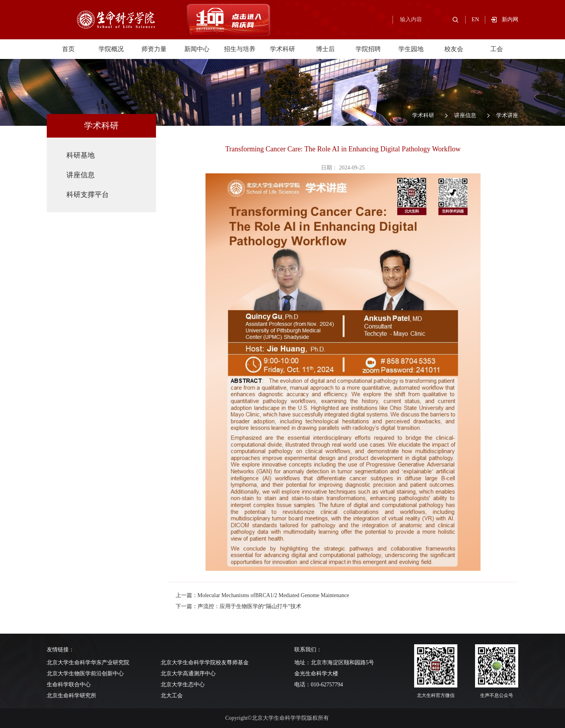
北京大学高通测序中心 (188, 674)
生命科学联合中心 (69, 685)
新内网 (510, 19)
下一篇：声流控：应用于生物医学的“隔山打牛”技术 (238, 606)
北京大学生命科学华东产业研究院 (88, 663)
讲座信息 (465, 115)
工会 (497, 49)
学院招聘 (368, 49)
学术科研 (282, 49)
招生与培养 (240, 49)
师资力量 (154, 49)
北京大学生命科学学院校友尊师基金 (205, 663)
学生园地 (411, 49)
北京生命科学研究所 (72, 696)
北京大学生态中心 (183, 685)
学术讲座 (507, 115)
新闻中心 (197, 49)
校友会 (454, 49)
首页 (68, 49)
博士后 (325, 49)
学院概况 (111, 49)
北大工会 (172, 696)
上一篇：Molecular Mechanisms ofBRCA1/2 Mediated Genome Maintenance (262, 595)
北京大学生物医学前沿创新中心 (85, 674)
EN (475, 19)
